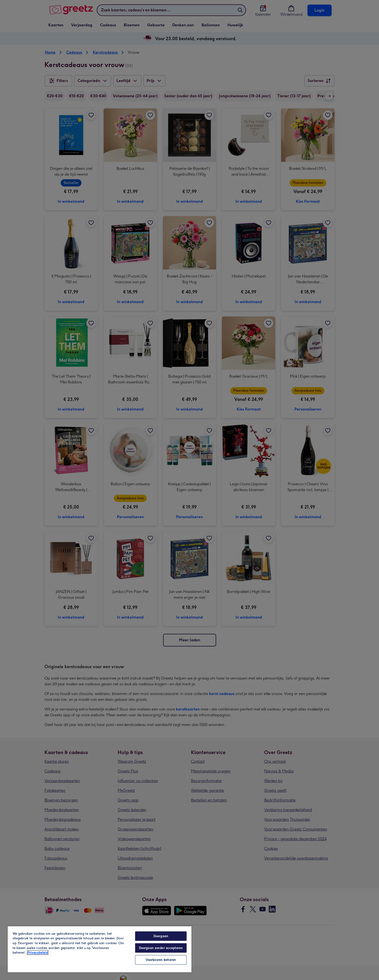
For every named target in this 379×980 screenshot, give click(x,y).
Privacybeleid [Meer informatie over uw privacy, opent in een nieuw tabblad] (38, 953)
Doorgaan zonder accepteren (161, 948)
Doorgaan (161, 936)
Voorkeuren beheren (161, 960)
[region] (100, 949)
